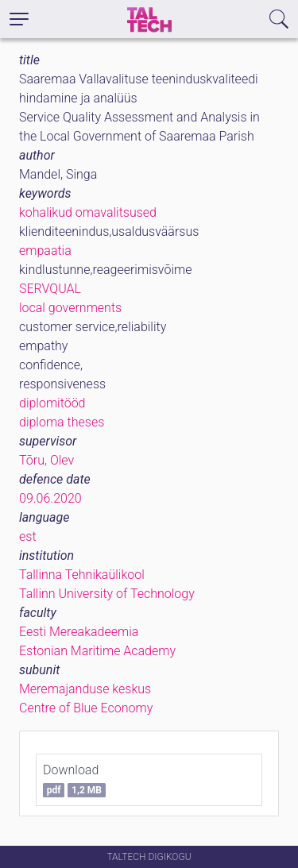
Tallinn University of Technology (107, 594)
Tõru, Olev (46, 460)
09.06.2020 (50, 498)
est (28, 536)
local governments (70, 308)
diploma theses (62, 422)
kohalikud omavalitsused (88, 212)
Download (74, 780)
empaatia (45, 251)
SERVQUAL (50, 289)
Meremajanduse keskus (85, 689)
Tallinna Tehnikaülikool (82, 575)
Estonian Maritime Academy (97, 651)
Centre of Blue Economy (86, 708)
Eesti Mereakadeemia (79, 632)
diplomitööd (52, 403)
